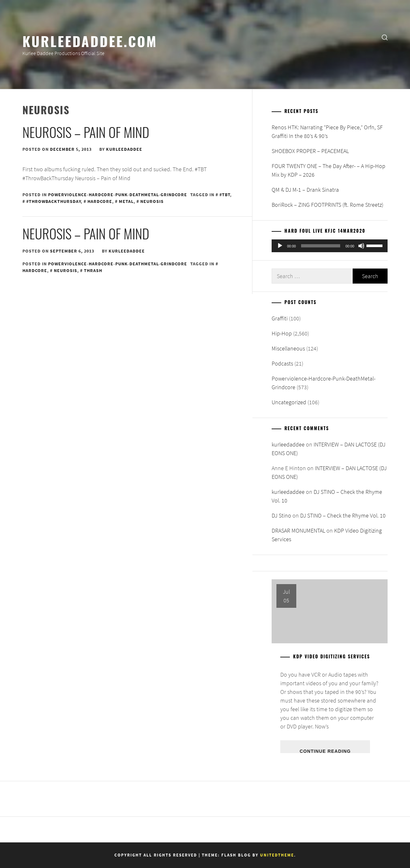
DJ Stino (281, 515)
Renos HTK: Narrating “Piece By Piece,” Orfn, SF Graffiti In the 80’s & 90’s (327, 132)
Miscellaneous (288, 348)
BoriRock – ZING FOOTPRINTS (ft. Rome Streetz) (328, 205)
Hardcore (100, 201)
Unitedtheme (277, 855)
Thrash (93, 270)
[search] (385, 37)
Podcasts (282, 363)
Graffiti (280, 318)
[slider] (321, 246)
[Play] (280, 246)
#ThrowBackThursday (53, 201)
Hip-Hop (282, 333)
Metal (126, 201)
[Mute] (361, 246)
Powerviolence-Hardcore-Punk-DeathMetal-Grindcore (118, 195)
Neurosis (152, 201)
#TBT (225, 195)
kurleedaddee (124, 149)
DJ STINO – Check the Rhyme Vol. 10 (343, 515)
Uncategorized (289, 402)
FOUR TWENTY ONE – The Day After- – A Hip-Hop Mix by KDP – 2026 (328, 170)
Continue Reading (325, 751)
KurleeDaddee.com (90, 41)
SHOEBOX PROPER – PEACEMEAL (310, 151)
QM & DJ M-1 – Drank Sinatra (305, 190)
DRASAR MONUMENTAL (298, 530)
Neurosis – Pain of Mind (86, 132)
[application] (330, 246)
